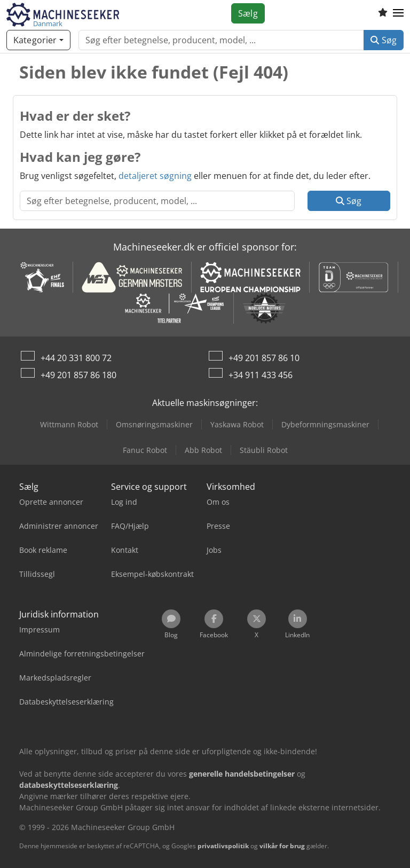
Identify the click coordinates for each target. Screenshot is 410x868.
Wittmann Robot (69, 424)
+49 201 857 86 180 (78, 375)
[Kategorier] (38, 40)
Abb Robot (203, 450)
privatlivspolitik (223, 846)
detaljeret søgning (155, 176)
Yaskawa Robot (237, 424)
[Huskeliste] (383, 13)
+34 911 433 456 (261, 375)
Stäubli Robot (264, 450)
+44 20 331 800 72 (76, 358)
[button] (398, 13)
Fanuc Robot (145, 450)
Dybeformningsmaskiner (325, 424)
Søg (384, 40)
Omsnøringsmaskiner (154, 424)
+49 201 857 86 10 (264, 358)
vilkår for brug (282, 846)
